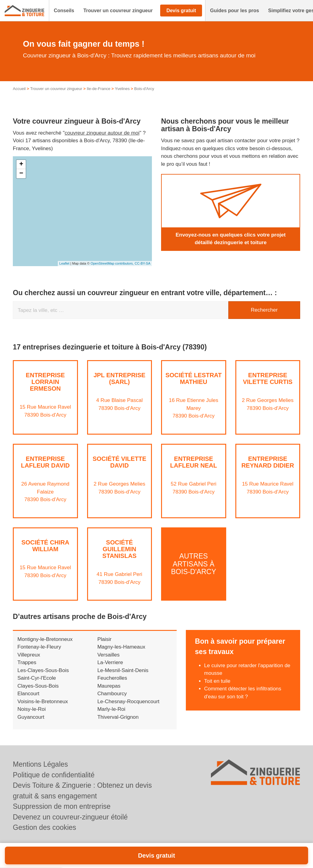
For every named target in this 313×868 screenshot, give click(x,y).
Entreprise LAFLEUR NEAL (194, 462)
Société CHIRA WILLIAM (45, 546)
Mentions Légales (40, 764)
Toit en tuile (217, 681)
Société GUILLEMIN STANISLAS (120, 549)
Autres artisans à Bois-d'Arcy (193, 564)
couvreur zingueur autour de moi (102, 133)
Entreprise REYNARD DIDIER (268, 462)
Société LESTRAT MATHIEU (193, 378)
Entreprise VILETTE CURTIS (268, 378)
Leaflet (64, 263)
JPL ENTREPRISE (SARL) (120, 378)
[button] (64, 11)
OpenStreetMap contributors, (112, 263)
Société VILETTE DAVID (120, 462)
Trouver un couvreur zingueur (56, 89)
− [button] (21, 174)
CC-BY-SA (142, 263)
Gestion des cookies (44, 827)
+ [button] (21, 165)
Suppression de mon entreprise (62, 806)
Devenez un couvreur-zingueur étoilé (70, 817)
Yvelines (122, 89)
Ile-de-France (99, 89)
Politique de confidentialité (54, 775)
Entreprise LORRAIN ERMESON (45, 382)
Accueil (19, 89)
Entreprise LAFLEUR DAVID (45, 462)
